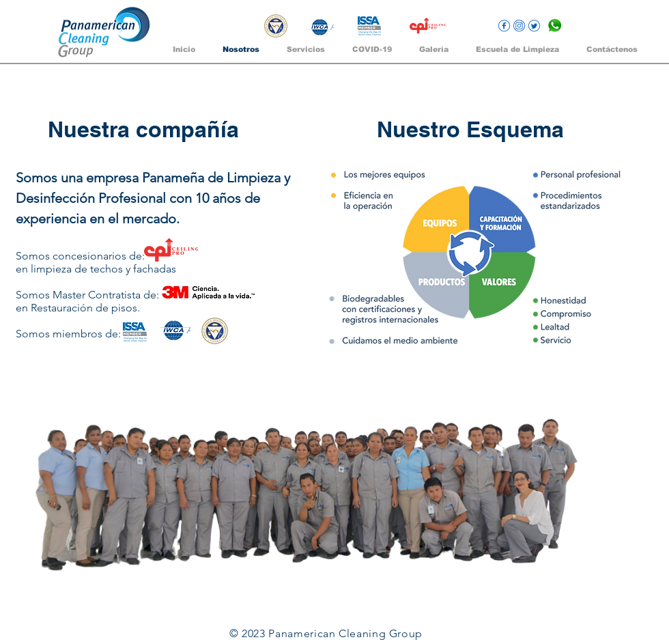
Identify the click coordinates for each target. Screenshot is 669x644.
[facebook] (504, 26)
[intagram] (519, 26)
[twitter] (534, 26)
